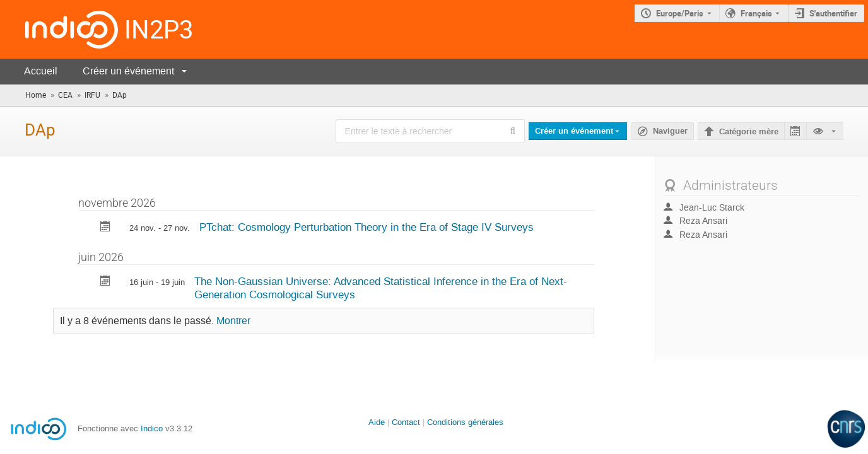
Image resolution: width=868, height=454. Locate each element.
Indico (152, 428)
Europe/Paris (680, 13)
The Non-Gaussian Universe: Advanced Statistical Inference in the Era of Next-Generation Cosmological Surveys (381, 288)
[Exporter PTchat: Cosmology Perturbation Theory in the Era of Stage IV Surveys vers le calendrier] (105, 228)
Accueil (41, 71)
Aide (377, 422)
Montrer (233, 321)
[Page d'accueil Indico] (59, 29)
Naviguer (670, 131)
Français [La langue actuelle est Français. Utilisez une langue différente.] (756, 13)
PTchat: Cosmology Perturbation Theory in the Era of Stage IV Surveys (367, 227)
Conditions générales (465, 422)
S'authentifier (833, 13)
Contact (406, 422)
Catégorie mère (749, 132)
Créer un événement (128, 71)
